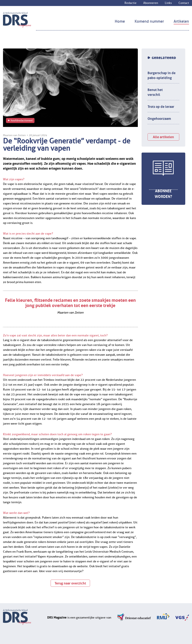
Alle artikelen (163, 136)
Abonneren (151, 3)
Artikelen (181, 21)
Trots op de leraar (161, 106)
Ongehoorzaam (159, 118)
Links (168, 3)
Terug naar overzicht (70, 583)
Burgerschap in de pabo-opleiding (162, 75)
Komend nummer (149, 21)
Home (120, 21)
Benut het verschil (155, 92)
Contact (184, 3)
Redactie (130, 3)
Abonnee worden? (163, 193)
